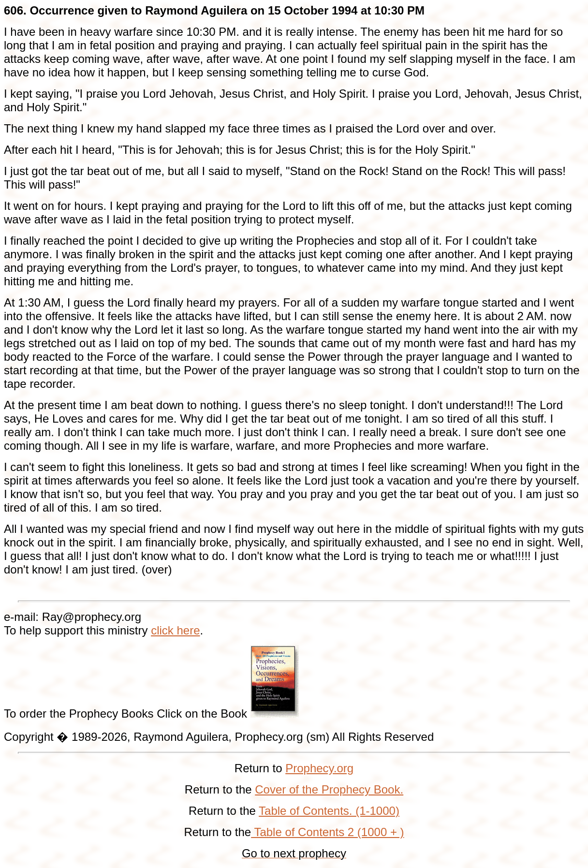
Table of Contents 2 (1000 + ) (327, 832)
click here (175, 630)
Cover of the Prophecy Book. (329, 789)
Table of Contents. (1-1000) (329, 811)
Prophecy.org (319, 768)
